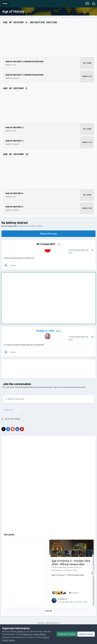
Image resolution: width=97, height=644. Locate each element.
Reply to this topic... (15, 399)
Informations (57, 570)
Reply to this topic (49, 234)
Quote (13, 265)
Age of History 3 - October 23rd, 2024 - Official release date (71, 563)
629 (59, 331)
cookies (20, 632)
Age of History (13, 12)
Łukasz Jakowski (59, 567)
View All (48, 610)
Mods (40, 226)
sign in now (58, 387)
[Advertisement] (38, 294)
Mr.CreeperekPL (11, 226)
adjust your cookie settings (34, 634)
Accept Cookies (67, 634)
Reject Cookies (86, 634)
